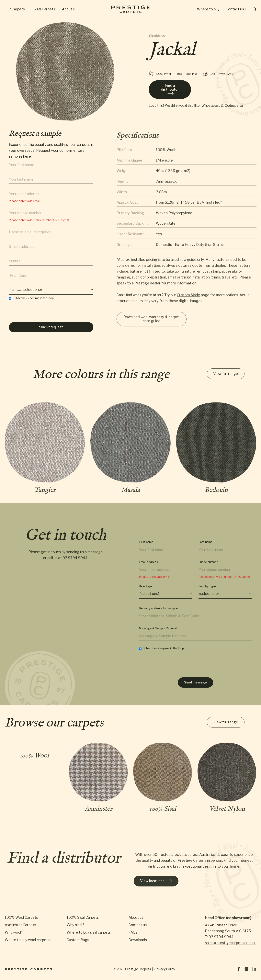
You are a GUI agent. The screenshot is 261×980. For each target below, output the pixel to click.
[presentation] (39, 315)
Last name (205, 547)
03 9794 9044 (75, 561)
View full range (226, 374)
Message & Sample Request (158, 633)
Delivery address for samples (159, 614)
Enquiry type (207, 591)
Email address (148, 567)
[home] (130, 9)
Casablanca (157, 36)
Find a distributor (170, 89)
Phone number (208, 567)
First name (146, 547)
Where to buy (208, 9)
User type (146, 591)
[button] (16, 9)
